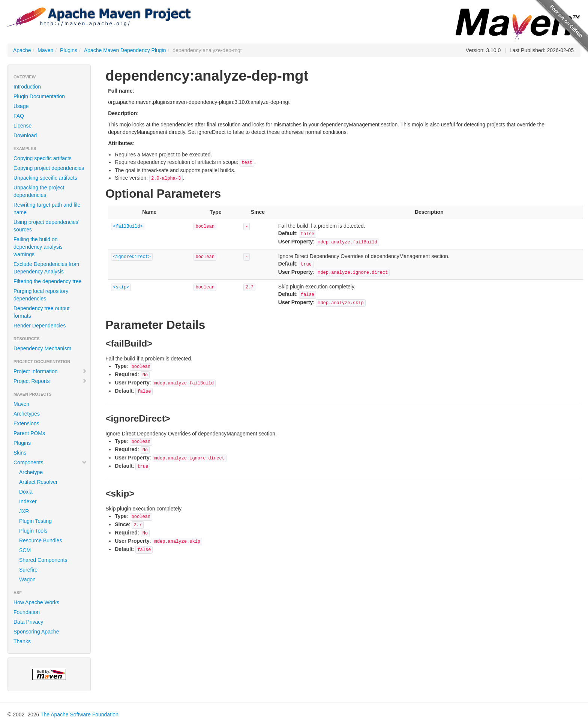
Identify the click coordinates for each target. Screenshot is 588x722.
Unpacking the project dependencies (39, 191)
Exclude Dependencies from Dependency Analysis (46, 268)
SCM (25, 550)
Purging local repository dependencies (41, 295)
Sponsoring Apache (36, 632)
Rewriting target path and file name (47, 209)
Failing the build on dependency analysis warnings (38, 247)
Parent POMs (29, 433)
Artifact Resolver (38, 482)
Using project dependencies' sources (46, 226)
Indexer (28, 501)
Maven (45, 50)
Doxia (26, 492)
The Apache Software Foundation (79, 714)
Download (25, 135)
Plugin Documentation (39, 96)
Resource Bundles (40, 540)
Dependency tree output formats (41, 312)
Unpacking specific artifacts (45, 178)
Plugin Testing (35, 521)
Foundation (27, 612)
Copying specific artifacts (43, 158)
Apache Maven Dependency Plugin (125, 50)
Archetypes (27, 414)
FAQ (19, 116)
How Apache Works (36, 602)
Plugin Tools (33, 531)
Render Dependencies (40, 326)
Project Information (50, 371)
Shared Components (43, 560)
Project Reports (50, 381)
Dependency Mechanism (42, 348)
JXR (24, 511)
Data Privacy (28, 622)
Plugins (69, 50)
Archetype (31, 472)
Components (50, 462)
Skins (20, 453)
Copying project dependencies (49, 168)
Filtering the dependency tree (47, 281)
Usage (21, 106)
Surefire (28, 570)
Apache (22, 50)
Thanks (22, 641)
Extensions (26, 423)
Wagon (27, 579)
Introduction (27, 87)
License (22, 126)
